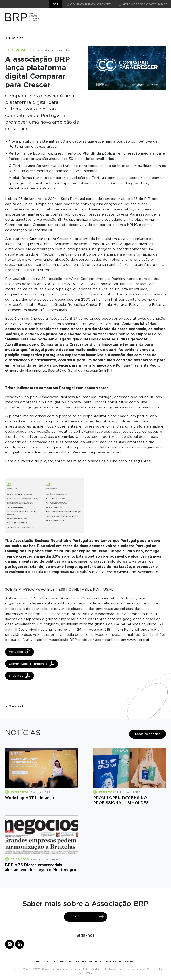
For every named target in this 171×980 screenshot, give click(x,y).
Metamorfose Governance (143, 4)
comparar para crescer (89, 4)
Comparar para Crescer (50, 239)
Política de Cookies (120, 961)
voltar (14, 706)
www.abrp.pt (138, 640)
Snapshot (20, 676)
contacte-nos (86, 917)
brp (56, 4)
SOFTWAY (85, 973)
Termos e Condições (50, 961)
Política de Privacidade (85, 961)
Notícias (14, 38)
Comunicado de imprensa (32, 664)
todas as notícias (148, 734)
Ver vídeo (20, 652)
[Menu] (162, 17)
